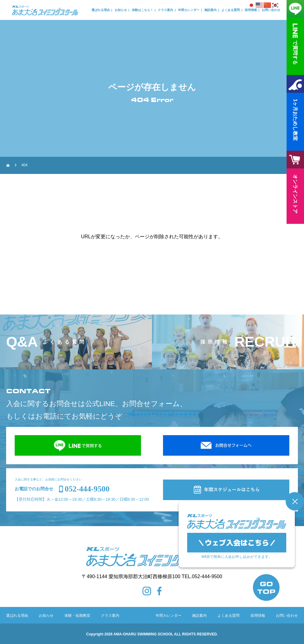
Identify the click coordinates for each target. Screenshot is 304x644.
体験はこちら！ (143, 10)
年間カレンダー (189, 10)
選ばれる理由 (101, 10)
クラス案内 (165, 10)
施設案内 (210, 10)
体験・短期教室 (77, 616)
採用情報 (251, 10)
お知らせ (121, 10)
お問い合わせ (271, 10)
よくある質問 (231, 10)
